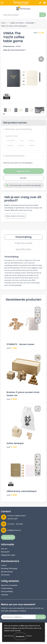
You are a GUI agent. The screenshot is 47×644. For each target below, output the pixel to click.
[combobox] (20, 15)
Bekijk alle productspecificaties (15, 50)
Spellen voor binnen (17, 23)
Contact (4, 565)
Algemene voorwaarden (9, 585)
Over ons (4, 549)
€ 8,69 (12, 399)
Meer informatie (9, 636)
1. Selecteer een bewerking (17, 129)
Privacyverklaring (7, 591)
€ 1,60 (12, 348)
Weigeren (29, 636)
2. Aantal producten (14, 156)
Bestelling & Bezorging (9, 568)
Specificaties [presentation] (23, 249)
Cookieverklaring (7, 588)
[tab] (23, 237)
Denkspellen (30, 23)
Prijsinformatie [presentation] (23, 243)
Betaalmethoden (7, 572)
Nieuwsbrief (5, 552)
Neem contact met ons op (15, 216)
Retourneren (5, 575)
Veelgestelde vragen (8, 555)
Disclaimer (5, 595)
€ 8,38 (12, 495)
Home (3, 23)
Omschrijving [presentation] (23, 237)
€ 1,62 (12, 447)
